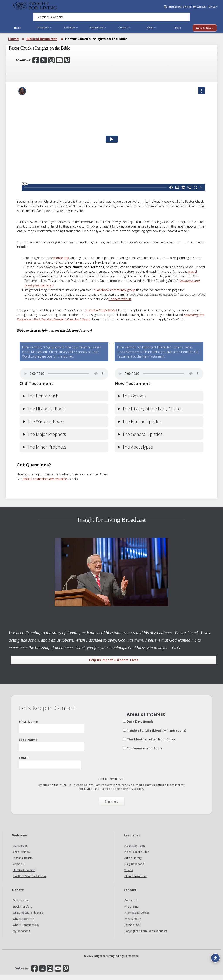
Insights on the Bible (137, 857)
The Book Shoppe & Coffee (30, 882)
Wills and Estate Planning (28, 918)
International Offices (137, 918)
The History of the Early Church (153, 414)
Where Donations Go (26, 930)
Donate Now (21, 906)
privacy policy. (133, 794)
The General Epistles (142, 440)
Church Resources (135, 882)
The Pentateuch (43, 401)
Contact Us (131, 906)
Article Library (133, 863)
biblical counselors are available (45, 484)
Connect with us (120, 304)
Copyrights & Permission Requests (146, 936)
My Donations (21, 936)
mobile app (61, 263)
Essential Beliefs (23, 863)
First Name (52, 732)
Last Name (52, 750)
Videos (129, 876)
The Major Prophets (47, 440)
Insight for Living (35, 8)
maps (192, 277)
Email (50, 768)
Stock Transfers (22, 912)
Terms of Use (133, 930)
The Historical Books (47, 414)
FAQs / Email (132, 912)
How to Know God (24, 876)
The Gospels (134, 401)
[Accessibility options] (213, 955)
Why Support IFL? (23, 924)
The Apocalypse (138, 452)
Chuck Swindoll (22, 857)
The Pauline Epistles (142, 427)
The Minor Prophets (47, 452)
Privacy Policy (133, 924)
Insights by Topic (135, 851)
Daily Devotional (134, 869)
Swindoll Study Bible (100, 316)
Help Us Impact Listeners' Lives (114, 665)
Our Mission (20, 851)
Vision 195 (19, 869)
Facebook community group (115, 295)
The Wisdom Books (46, 427)
